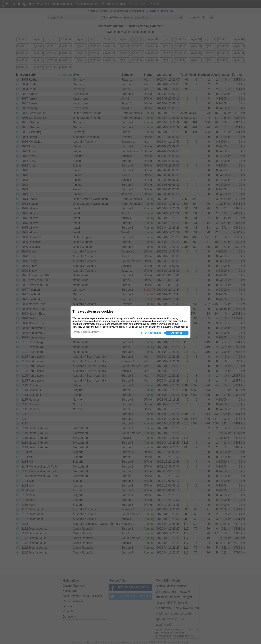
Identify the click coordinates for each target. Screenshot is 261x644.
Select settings (153, 333)
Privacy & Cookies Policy (86, 332)
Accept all (177, 333)
